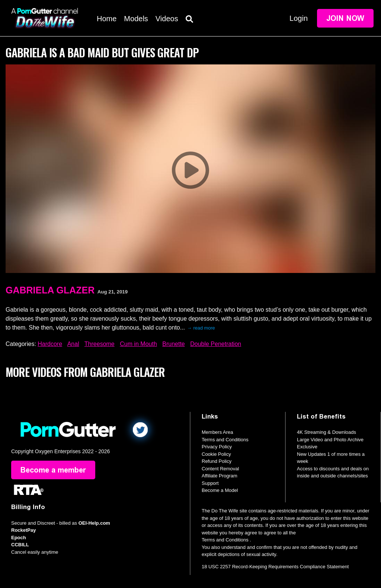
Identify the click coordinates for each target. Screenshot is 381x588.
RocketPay (23, 530)
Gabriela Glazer (50, 290)
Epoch (19, 538)
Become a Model (220, 490)
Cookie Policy (216, 454)
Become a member (53, 470)
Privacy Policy (217, 447)
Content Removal (220, 469)
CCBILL (20, 545)
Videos (167, 19)
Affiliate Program (220, 476)
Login (299, 18)
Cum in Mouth (138, 344)
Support (210, 483)
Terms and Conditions (225, 440)
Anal (73, 344)
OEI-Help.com (94, 523)
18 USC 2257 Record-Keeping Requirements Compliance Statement (275, 567)
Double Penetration (216, 344)
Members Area (217, 432)
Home (107, 19)
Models (136, 19)
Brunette (173, 344)
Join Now (345, 18)
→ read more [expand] (201, 328)
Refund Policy (217, 461)
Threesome (100, 344)
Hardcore (50, 344)
